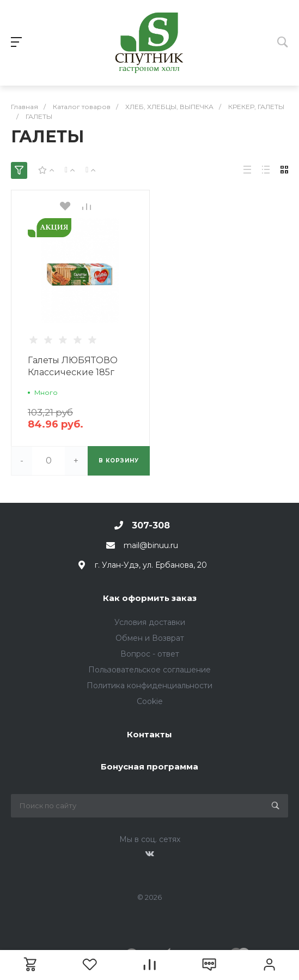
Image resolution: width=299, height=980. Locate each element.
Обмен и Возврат (150, 638)
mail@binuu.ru (151, 545)
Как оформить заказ (150, 598)
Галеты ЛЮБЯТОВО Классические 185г (73, 366)
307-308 (151, 525)
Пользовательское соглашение (149, 670)
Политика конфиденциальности (149, 686)
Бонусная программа (149, 766)
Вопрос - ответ (150, 654)
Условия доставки (150, 622)
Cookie (150, 701)
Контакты (149, 734)
